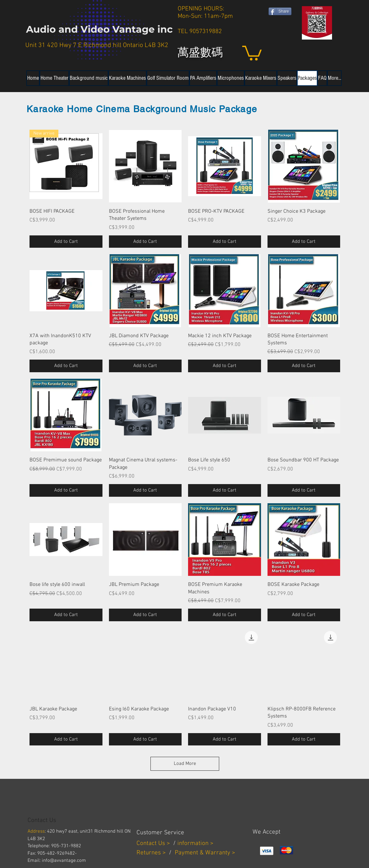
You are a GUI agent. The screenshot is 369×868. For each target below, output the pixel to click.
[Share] (280, 11)
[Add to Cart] (66, 242)
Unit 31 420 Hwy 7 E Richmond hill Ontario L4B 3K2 (97, 45)
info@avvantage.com (64, 861)
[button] (252, 52)
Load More (185, 764)
